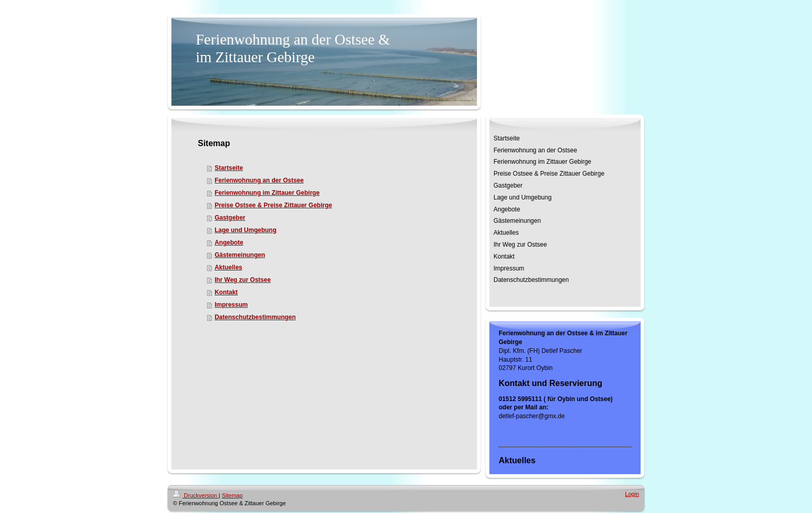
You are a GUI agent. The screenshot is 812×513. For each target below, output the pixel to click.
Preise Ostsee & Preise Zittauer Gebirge (273, 205)
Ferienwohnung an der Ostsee (259, 180)
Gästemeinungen (240, 255)
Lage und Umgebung (245, 230)
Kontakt (226, 292)
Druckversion (196, 495)
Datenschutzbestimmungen (255, 317)
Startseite (229, 168)
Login (632, 494)
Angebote (229, 243)
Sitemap (232, 495)
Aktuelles (228, 267)
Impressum (231, 305)
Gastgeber (230, 218)
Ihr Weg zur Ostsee (242, 280)
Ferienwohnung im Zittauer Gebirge (267, 193)
